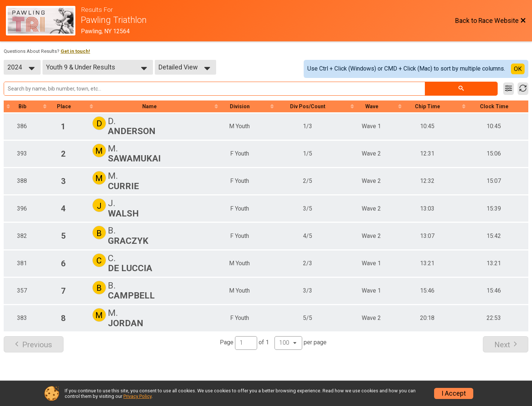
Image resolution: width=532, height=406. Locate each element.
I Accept (454, 393)
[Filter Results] (509, 89)
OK (518, 69)
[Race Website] (43, 21)
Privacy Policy (137, 396)
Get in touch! (75, 51)
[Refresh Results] (523, 89)
